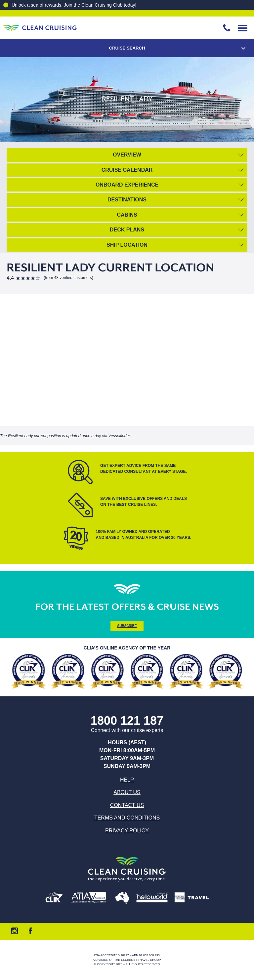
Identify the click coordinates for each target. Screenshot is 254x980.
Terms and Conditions (127, 818)
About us (127, 792)
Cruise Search (127, 48)
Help (127, 780)
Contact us (127, 805)
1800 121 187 (127, 721)
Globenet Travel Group (141, 960)
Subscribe (127, 626)
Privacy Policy (127, 831)
